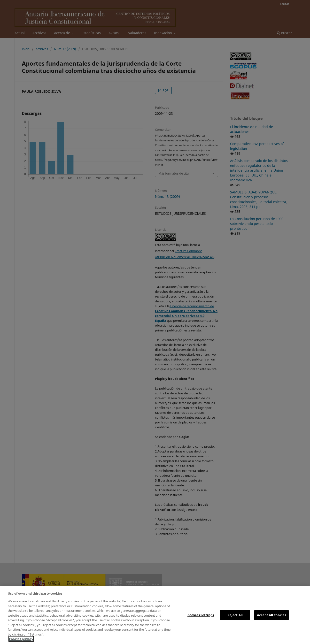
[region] (155, 615)
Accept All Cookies (271, 615)
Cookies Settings (201, 615)
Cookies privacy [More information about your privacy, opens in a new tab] (21, 639)
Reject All (235, 615)
